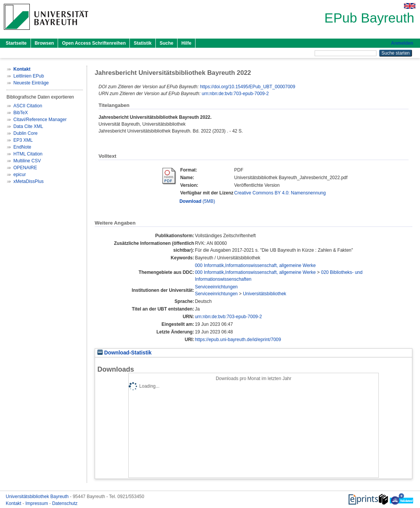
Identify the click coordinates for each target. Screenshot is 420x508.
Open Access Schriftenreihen (94, 43)
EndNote (22, 147)
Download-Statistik (124, 353)
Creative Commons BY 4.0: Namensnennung (280, 193)
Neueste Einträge (31, 83)
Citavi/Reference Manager (40, 120)
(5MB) (197, 201)
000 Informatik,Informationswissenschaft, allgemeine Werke (255, 265)
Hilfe (186, 43)
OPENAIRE (25, 168)
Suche (166, 43)
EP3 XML (23, 140)
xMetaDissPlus (28, 181)
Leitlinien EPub (29, 76)
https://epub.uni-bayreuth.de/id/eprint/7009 (238, 340)
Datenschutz (65, 503)
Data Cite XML (28, 126)
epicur (20, 175)
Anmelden (402, 43)
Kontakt (14, 503)
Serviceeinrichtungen (216, 287)
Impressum (37, 503)
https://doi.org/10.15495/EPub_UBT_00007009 (248, 87)
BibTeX (21, 113)
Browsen (44, 43)
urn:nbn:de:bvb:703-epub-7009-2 (235, 94)
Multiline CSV (27, 161)
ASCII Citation (28, 106)
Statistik (143, 43)
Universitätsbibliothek (264, 294)
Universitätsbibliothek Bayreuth (38, 497)
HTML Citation (28, 154)
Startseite (16, 43)
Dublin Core (25, 133)
